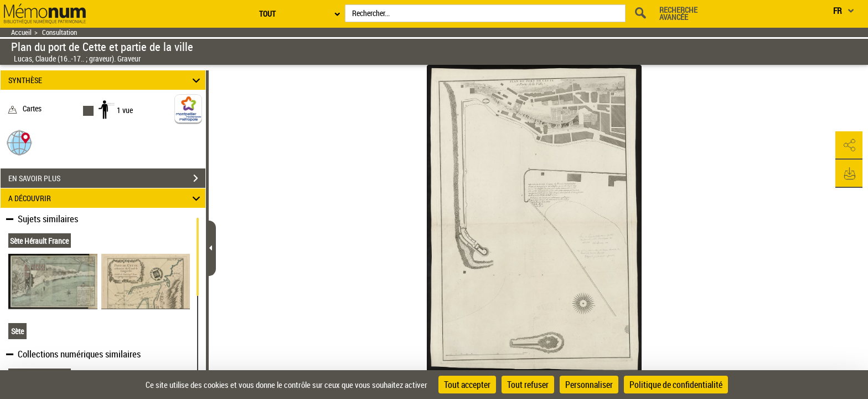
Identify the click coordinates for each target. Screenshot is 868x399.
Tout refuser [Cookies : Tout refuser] (528, 385)
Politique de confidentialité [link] (676, 385)
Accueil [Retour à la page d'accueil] (21, 32)
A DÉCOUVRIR (106, 198)
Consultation (60, 32)
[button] (19, 142)
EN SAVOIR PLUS (107, 178)
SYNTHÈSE (106, 80)
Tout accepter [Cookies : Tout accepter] (467, 385)
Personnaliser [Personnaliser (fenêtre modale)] (589, 385)
